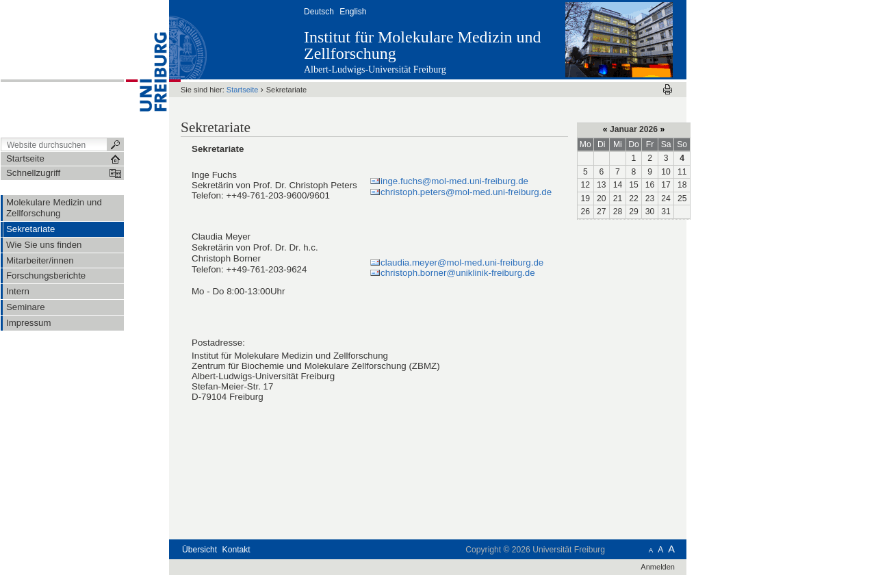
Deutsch (319, 12)
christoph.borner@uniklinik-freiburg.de (458, 273)
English (353, 12)
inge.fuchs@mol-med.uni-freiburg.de (454, 181)
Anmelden (658, 567)
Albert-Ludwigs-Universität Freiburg (375, 69)
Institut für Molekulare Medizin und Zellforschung (423, 45)
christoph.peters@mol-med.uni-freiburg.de (466, 192)
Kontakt (236, 550)
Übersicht (199, 550)
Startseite (243, 90)
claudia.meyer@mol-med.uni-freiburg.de (462, 263)
